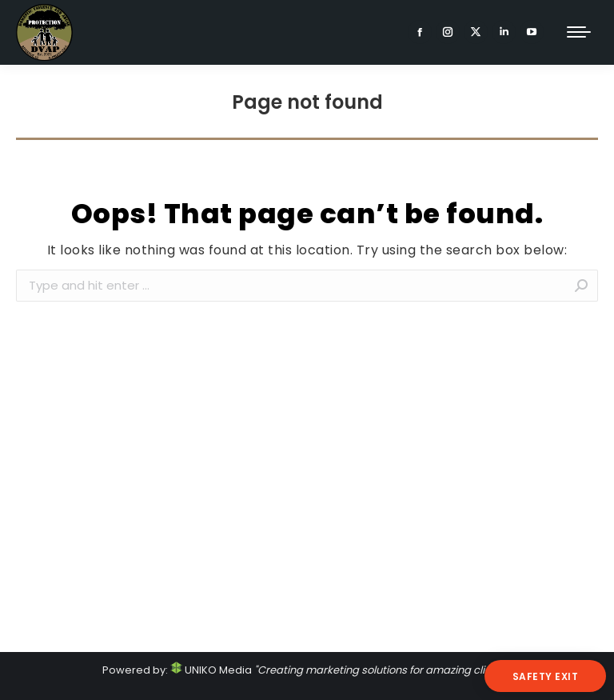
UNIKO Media (211, 670)
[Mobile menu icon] (579, 32)
